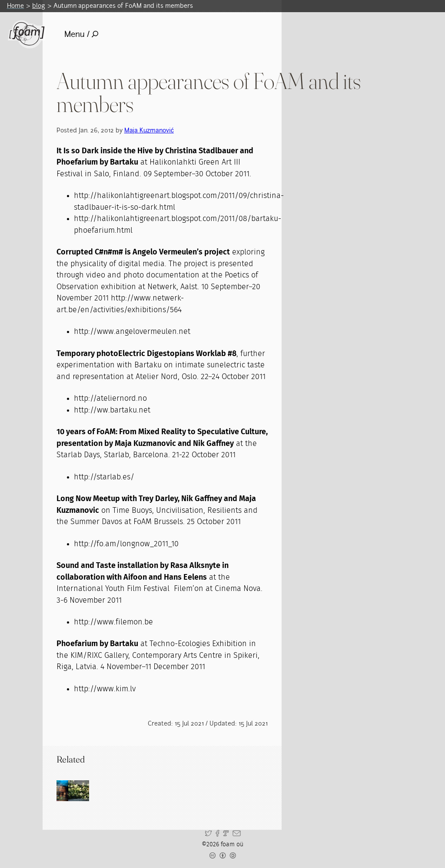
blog (39, 6)
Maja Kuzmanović (149, 130)
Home (15, 6)
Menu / (81, 34)
